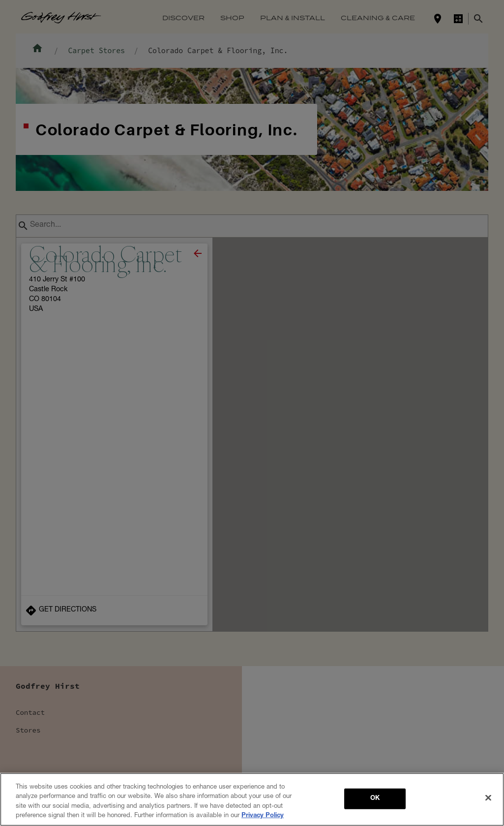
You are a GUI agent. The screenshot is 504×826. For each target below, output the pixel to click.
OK (375, 799)
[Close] (488, 797)
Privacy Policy (263, 816)
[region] (252, 799)
